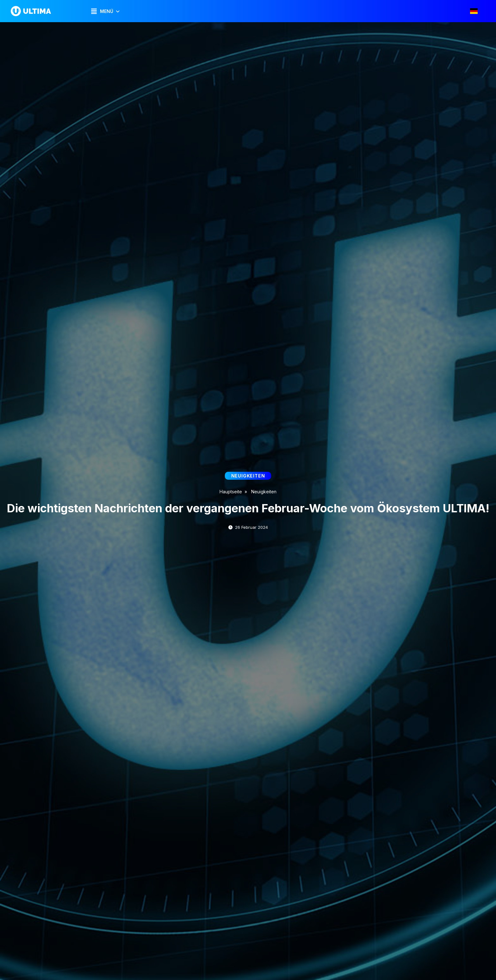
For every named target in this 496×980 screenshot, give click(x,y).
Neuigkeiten (264, 492)
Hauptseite (231, 492)
